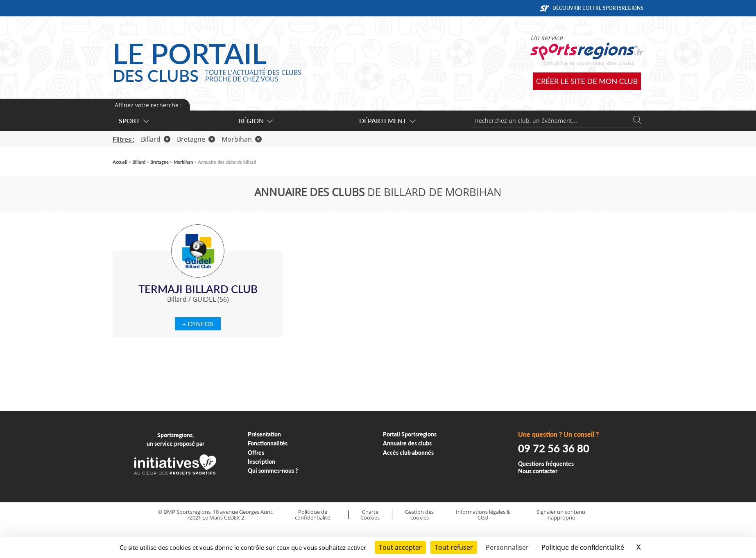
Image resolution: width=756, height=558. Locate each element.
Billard (156, 139)
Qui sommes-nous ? (273, 471)
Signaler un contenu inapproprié (561, 515)
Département (387, 121)
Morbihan (242, 139)
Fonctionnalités (268, 443)
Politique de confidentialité (312, 515)
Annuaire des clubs (407, 443)
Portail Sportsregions (410, 434)
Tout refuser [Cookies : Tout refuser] (454, 547)
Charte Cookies (370, 515)
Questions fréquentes (546, 464)
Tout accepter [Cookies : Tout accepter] (400, 547)
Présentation (264, 434)
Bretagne (196, 139)
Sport (134, 121)
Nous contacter (538, 471)
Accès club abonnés (408, 453)
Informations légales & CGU (483, 515)
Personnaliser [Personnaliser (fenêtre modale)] (507, 547)
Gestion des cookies (419, 515)
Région (255, 121)
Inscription (261, 462)
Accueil (120, 162)
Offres (256, 453)
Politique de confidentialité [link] (583, 547)
